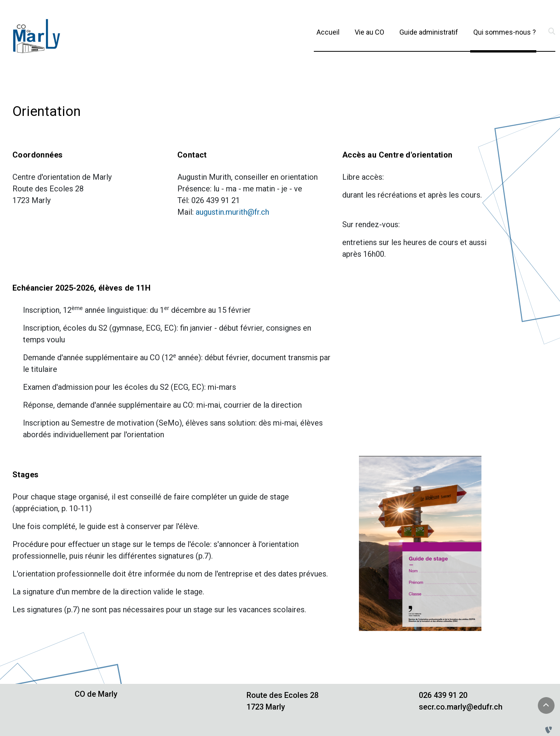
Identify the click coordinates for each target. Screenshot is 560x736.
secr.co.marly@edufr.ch (461, 707)
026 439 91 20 (443, 695)
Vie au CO (369, 32)
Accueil (328, 32)
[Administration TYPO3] (550, 730)
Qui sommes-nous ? (505, 32)
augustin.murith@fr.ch (232, 212)
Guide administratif (429, 32)
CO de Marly (96, 694)
